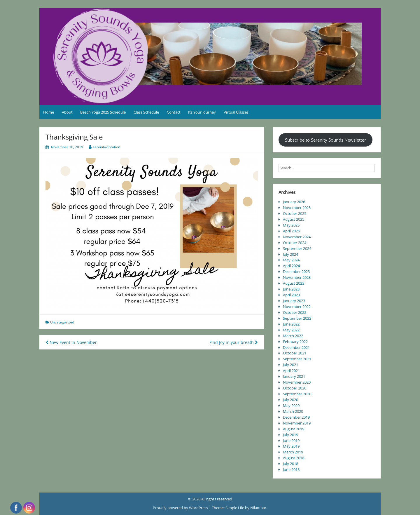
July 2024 (290, 254)
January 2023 (294, 301)
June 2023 (291, 289)
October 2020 (295, 388)
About (67, 112)
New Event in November (71, 342)
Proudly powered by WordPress (181, 508)
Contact (174, 112)
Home (49, 112)
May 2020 (291, 406)
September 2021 (297, 359)
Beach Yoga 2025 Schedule (103, 112)
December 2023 (296, 272)
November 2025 (297, 208)
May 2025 (291, 225)
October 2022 (295, 312)
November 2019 (297, 423)
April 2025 (291, 231)
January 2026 (294, 202)
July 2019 (290, 435)
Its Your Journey (202, 112)
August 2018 (294, 458)
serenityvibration (106, 147)
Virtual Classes (236, 112)
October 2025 (295, 213)
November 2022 (297, 307)
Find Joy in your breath (234, 342)
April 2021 (291, 370)
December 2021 (296, 347)
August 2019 (294, 429)
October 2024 (295, 243)
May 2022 (291, 330)
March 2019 (293, 452)
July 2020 (290, 400)
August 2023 (294, 283)
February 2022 (295, 342)
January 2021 (294, 376)
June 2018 (291, 469)
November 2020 (297, 382)
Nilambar (258, 508)
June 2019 (291, 441)
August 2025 (294, 219)
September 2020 (297, 394)
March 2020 (293, 411)
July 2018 (290, 464)
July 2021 (290, 365)
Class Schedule (146, 112)
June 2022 (291, 324)
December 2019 (296, 417)
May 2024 (291, 260)
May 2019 (291, 446)
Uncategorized (62, 322)
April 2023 (291, 295)
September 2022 (297, 318)
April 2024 (291, 266)
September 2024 (297, 248)
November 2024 (297, 237)
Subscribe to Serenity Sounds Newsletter (325, 140)
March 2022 (293, 336)
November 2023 (297, 277)
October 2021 (295, 353)
